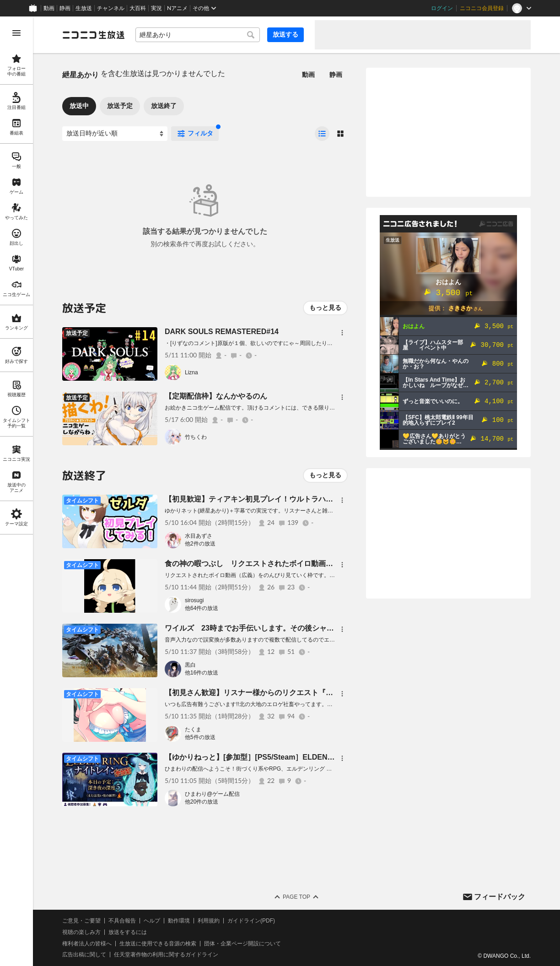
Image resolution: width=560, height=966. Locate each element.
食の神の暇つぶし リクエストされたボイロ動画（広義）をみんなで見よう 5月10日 (306, 564)
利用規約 (209, 921)
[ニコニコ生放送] (93, 35)
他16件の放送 (202, 673)
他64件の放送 (202, 608)
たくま (193, 729)
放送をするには (128, 932)
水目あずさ (199, 536)
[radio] (322, 134)
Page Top (296, 897)
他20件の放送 (202, 802)
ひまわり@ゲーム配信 (212, 794)
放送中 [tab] (79, 106)
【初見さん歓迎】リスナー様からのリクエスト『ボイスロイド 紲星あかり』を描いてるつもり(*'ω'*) (332, 693)
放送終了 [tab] (164, 106)
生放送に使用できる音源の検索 (158, 944)
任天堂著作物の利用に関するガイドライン (166, 955)
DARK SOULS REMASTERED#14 (222, 332)
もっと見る (325, 308)
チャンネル (111, 8)
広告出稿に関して (84, 955)
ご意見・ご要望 (81, 921)
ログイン (442, 8)
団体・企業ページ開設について (242, 944)
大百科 (138, 8)
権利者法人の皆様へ (87, 944)
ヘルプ (152, 921)
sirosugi (194, 600)
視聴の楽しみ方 (81, 932)
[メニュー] (342, 333)
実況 (156, 8)
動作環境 (179, 921)
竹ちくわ (196, 437)
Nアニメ (177, 8)
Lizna (191, 372)
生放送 (84, 8)
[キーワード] (198, 35)
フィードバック (500, 897)
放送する (285, 34)
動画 (49, 8)
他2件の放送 (200, 544)
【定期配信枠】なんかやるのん (216, 396)
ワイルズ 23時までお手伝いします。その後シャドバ (253, 628)
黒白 (190, 665)
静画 (65, 8)
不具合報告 (122, 921)
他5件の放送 (200, 737)
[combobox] (198, 35)
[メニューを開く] (16, 33)
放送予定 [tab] (120, 106)
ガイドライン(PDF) (251, 921)
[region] (16, 491)
